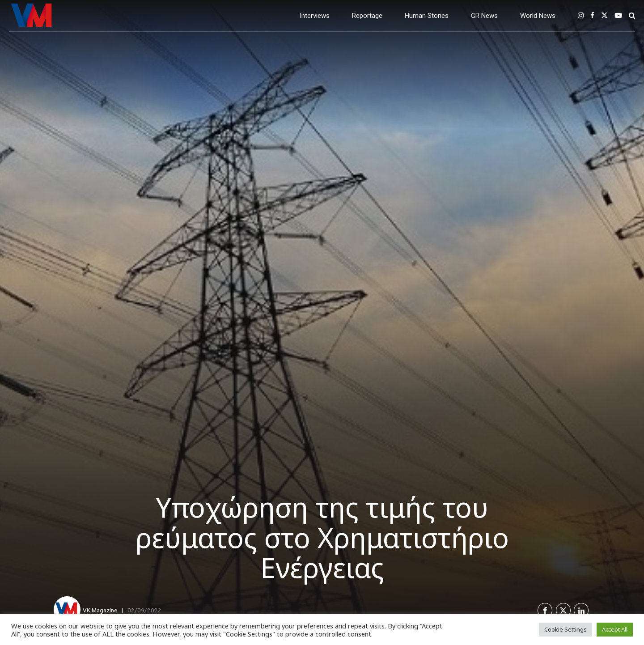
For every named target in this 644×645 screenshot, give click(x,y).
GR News (484, 16)
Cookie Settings (566, 629)
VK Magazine (100, 610)
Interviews (315, 16)
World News (538, 16)
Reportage (367, 16)
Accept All (615, 629)
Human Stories (427, 16)
